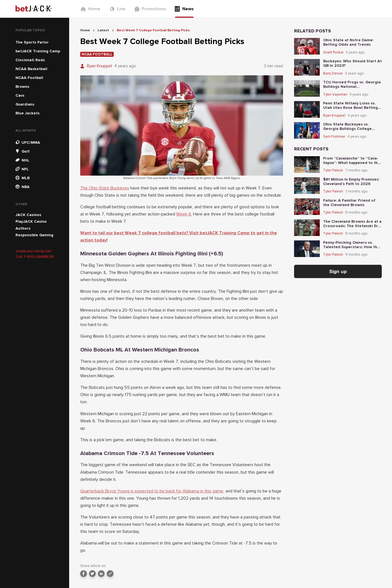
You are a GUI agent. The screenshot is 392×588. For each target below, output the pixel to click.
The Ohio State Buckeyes (105, 188)
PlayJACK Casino (31, 221)
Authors (23, 228)
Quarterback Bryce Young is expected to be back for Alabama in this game (152, 491)
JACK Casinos (28, 215)
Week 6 (184, 214)
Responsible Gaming (34, 235)
